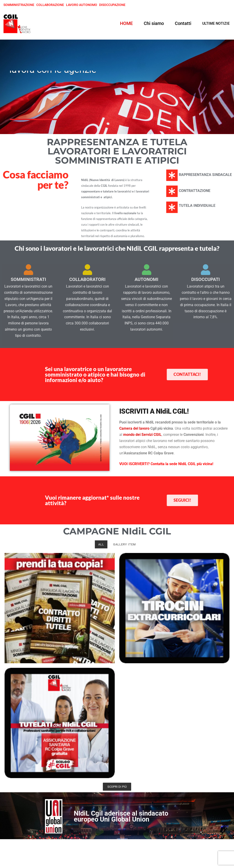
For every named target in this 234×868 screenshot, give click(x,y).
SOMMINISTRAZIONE (19, 5)
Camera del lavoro (134, 428)
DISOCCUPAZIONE (112, 5)
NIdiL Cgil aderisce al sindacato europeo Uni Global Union (121, 816)
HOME (126, 23)
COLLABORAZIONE (50, 5)
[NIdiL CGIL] (17, 24)
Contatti (183, 23)
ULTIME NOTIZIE (216, 23)
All (101, 544)
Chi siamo (154, 23)
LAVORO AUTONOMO (82, 5)
